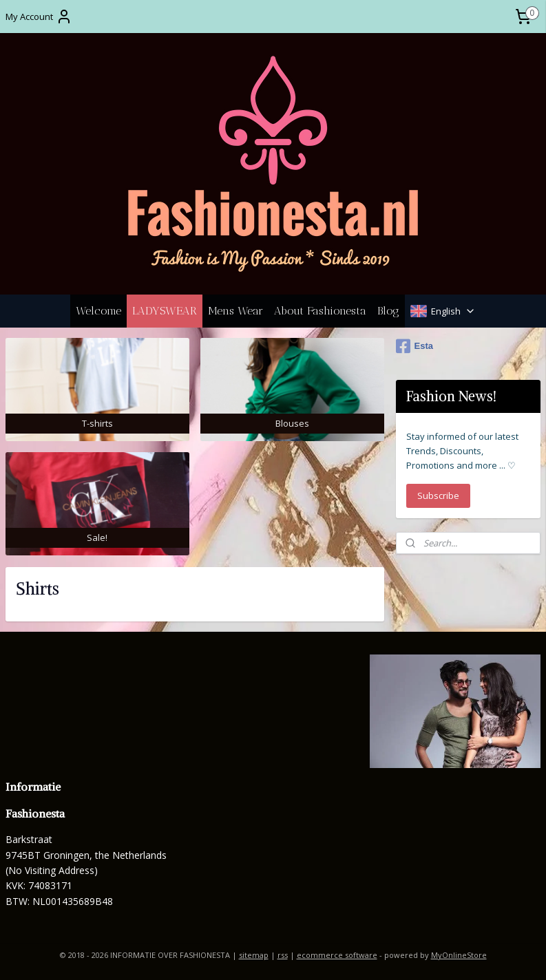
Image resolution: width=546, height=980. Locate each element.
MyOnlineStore (459, 955)
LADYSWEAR (165, 311)
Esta (414, 346)
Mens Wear (235, 311)
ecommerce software (337, 955)
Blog (388, 311)
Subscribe (438, 496)
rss (283, 955)
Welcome (98, 311)
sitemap (254, 955)
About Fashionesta (320, 311)
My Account (39, 17)
